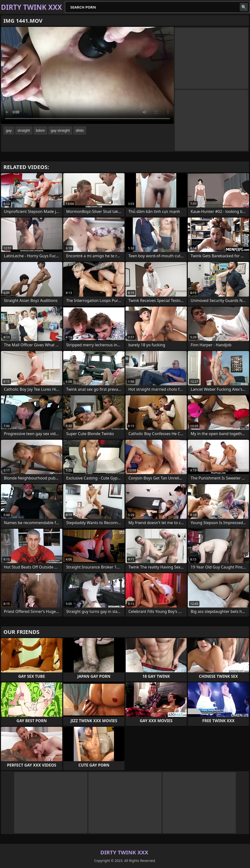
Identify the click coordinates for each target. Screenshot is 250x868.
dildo (80, 130)
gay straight (60, 130)
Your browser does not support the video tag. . (87, 75)
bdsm (40, 130)
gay (9, 130)
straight (24, 130)
